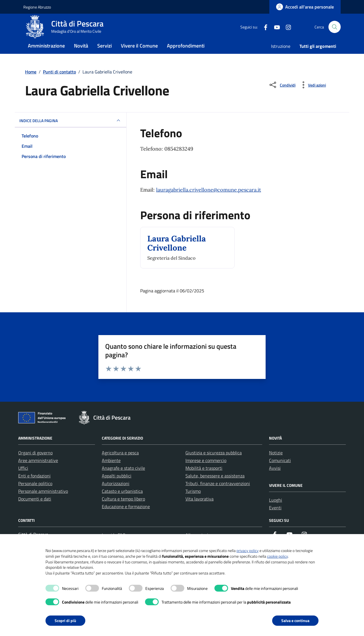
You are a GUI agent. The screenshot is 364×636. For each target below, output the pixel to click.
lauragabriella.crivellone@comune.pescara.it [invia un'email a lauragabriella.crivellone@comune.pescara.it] (209, 201)
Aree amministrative (38, 472)
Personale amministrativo (43, 502)
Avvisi (275, 479)
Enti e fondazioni (34, 487)
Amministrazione (46, 55)
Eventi (275, 519)
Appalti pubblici (117, 487)
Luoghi (276, 511)
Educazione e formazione (126, 518)
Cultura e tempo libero (123, 510)
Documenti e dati (35, 510)
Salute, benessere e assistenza (215, 487)
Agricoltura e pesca (120, 464)
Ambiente (111, 472)
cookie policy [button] (277, 556)
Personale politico (35, 495)
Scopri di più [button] (65, 620)
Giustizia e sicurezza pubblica (214, 464)
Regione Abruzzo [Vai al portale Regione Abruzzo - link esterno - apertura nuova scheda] (37, 7)
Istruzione (281, 56)
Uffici (23, 479)
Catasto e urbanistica (122, 502)
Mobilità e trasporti (204, 479)
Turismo (193, 502)
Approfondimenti (186, 55)
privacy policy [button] (247, 550)
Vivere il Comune (139, 55)
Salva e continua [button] (295, 620)
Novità (81, 55)
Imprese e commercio (206, 472)
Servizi (105, 55)
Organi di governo (35, 464)
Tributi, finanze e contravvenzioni (218, 495)
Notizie (276, 464)
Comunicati (280, 472)
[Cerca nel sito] (335, 32)
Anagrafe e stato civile (123, 479)
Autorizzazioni (116, 495)
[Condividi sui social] (282, 96)
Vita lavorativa (199, 510)
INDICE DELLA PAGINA (71, 132)
